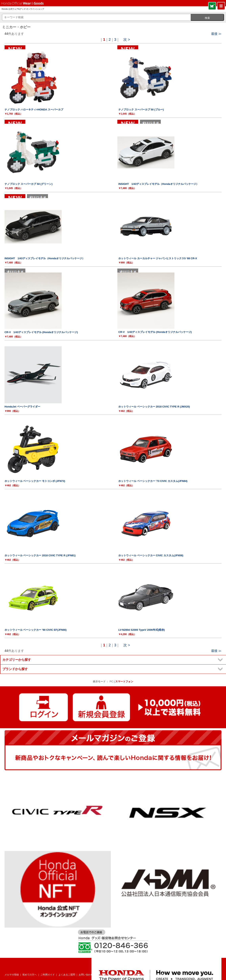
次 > (127, 40)
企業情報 (124, 975)
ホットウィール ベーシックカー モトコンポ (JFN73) (35, 481)
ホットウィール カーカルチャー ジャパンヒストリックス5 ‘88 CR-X (158, 258)
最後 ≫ (216, 34)
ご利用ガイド (48, 975)
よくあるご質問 (67, 975)
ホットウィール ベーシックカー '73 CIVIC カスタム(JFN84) (153, 481)
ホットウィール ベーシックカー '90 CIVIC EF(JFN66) (36, 630)
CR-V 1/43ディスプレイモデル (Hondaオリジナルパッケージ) (41, 332)
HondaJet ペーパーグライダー (22, 407)
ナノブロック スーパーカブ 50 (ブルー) (141, 110)
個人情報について (106, 975)
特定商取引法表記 (142, 975)
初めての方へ (30, 975)
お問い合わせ (86, 975)
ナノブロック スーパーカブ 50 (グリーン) (29, 184)
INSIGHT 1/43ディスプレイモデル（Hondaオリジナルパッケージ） (158, 184)
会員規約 (160, 975)
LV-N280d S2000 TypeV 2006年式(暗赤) (142, 630)
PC (111, 681)
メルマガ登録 (12, 975)
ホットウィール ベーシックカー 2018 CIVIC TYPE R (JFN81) (40, 555)
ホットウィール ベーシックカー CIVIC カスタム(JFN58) (151, 555)
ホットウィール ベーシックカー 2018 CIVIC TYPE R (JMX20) (154, 407)
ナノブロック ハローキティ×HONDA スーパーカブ (34, 110)
